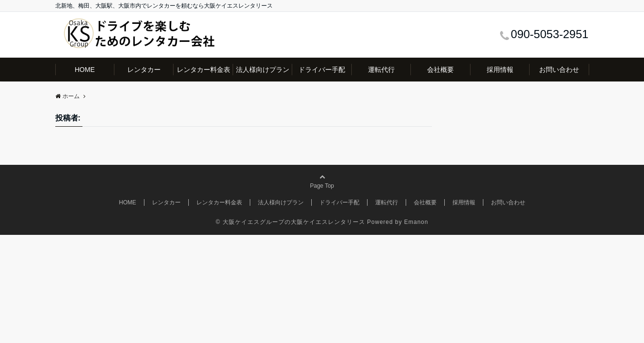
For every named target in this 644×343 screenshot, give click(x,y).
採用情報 (500, 70)
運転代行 (381, 70)
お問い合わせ (559, 70)
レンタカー (144, 70)
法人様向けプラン (263, 70)
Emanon (416, 222)
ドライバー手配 (322, 70)
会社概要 (440, 70)
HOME (85, 70)
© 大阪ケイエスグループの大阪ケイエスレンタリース (291, 222)
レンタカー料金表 (204, 70)
